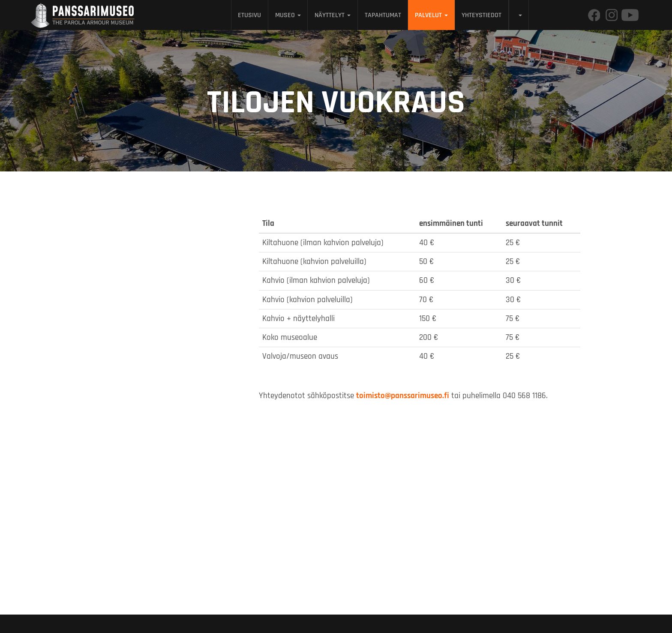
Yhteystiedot (481, 15)
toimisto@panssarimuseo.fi (403, 396)
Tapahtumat (383, 15)
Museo (288, 15)
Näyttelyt (333, 15)
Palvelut (431, 15)
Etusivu (249, 15)
